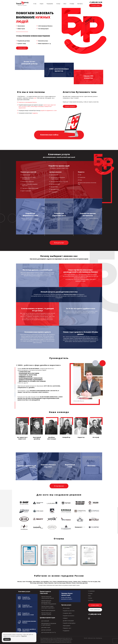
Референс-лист (67, 628)
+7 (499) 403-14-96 (95, 614)
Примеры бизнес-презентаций (67, 594)
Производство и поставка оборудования (29, 178)
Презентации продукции (48, 610)
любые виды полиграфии (37, 106)
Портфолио (50, 4)
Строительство (26, 175)
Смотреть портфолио (70, 106)
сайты (29, 106)
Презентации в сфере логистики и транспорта (48, 607)
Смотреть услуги (22, 48)
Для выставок (54, 187)
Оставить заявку (96, 5)
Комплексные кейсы (49, 135)
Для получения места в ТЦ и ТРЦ (59, 182)
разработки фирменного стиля (49, 110)
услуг (35, 98)
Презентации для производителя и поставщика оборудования (49, 602)
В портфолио (59, 486)
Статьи (58, 4)
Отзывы (72, 4)
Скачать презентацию (95, 610)
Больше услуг (59, 243)
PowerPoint (82, 177)
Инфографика (67, 626)
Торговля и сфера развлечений (30, 188)
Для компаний (54, 175)
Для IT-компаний (26, 191)
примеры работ (85, 279)
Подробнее (24, 636)
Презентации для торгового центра (46, 614)
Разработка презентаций (59, 166)
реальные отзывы (80, 281)
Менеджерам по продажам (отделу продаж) (49, 624)
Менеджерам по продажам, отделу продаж (58, 178)
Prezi (81, 180)
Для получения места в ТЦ (49, 632)
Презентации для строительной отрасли (48, 597)
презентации (47, 105)
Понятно (7, 639)
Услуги (41, 4)
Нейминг (65, 618)
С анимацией (54, 192)
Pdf (80, 175)
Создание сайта (67, 613)
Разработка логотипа (69, 611)
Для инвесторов (55, 189)
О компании (91, 591)
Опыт (65, 4)
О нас (35, 4)
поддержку (35, 113)
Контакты (80, 4)
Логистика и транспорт (28, 182)
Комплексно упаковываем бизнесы (28, 102)
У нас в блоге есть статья (37, 339)
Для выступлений (55, 184)
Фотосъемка (66, 608)
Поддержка (66, 631)
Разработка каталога (68, 616)
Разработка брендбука (69, 623)
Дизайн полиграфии (68, 621)
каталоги (24, 106)
